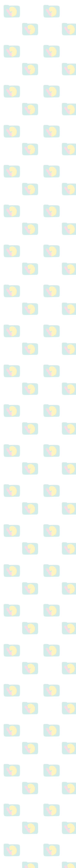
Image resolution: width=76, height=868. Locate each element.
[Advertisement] (38, 102)
